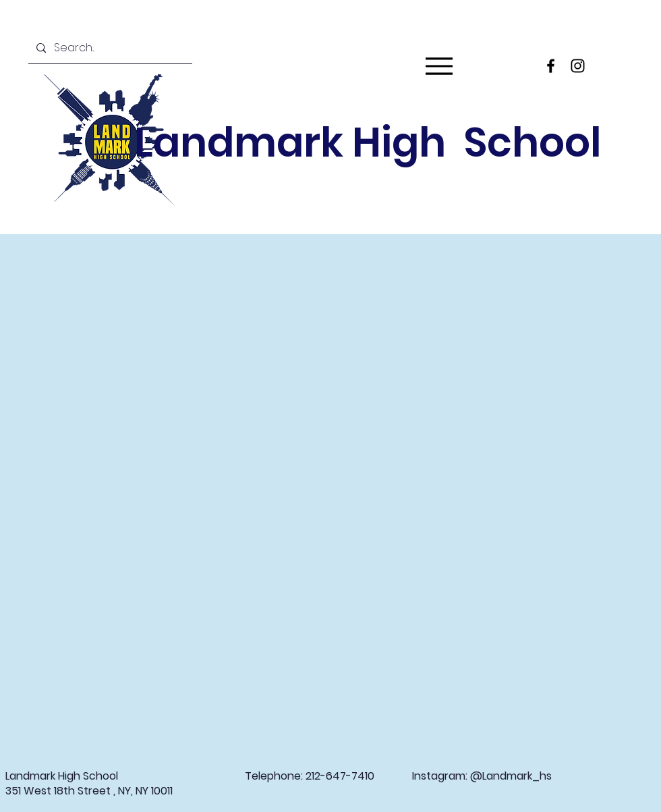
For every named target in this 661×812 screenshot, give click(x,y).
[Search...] (109, 48)
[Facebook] (551, 66)
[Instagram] (578, 66)
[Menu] (439, 66)
